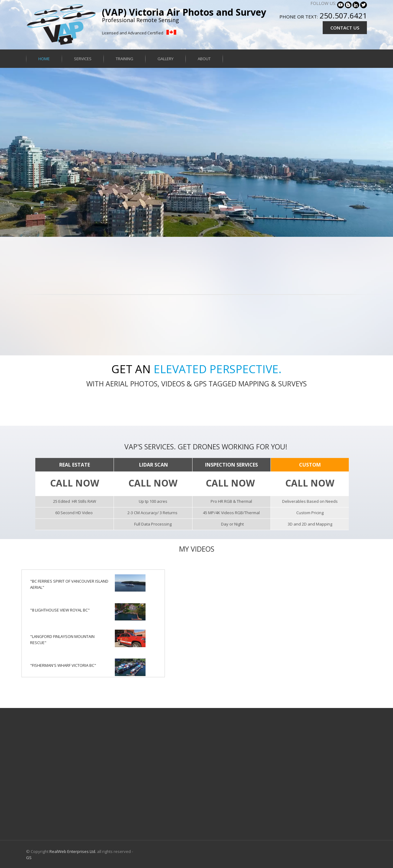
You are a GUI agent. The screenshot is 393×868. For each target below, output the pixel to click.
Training (125, 59)
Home (44, 59)
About (204, 59)
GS (29, 858)
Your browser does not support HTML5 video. (196, 152)
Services (83, 59)
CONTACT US (345, 28)
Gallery (165, 59)
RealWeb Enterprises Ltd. (73, 851)
